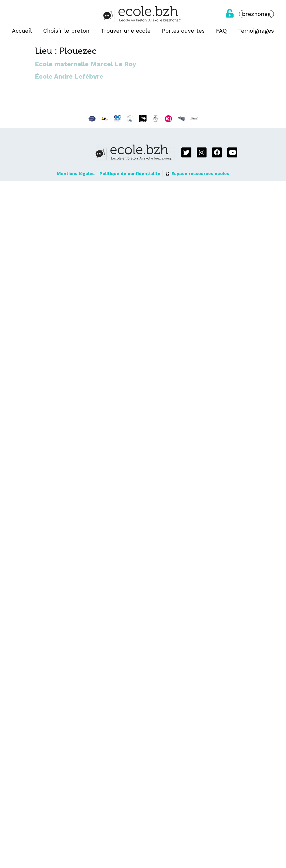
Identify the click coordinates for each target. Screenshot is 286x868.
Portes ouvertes (183, 31)
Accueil (22, 31)
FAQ (221, 31)
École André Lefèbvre (69, 76)
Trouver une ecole (126, 31)
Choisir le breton (66, 31)
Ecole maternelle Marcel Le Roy (86, 64)
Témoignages (256, 31)
